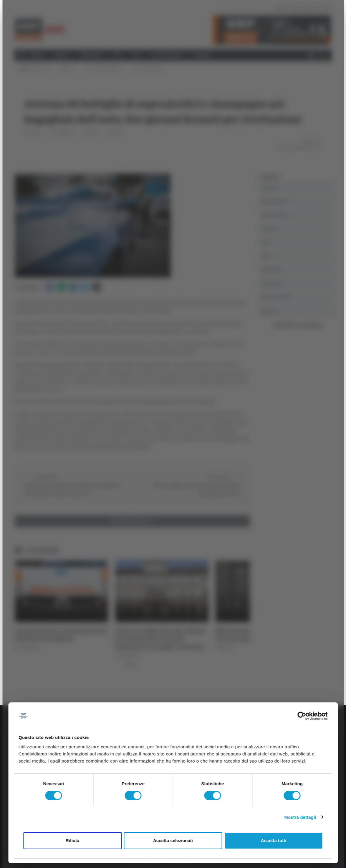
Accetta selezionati (173, 840)
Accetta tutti (274, 840)
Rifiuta (73, 840)
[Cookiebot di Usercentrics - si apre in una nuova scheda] (302, 716)
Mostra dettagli (300, 817)
